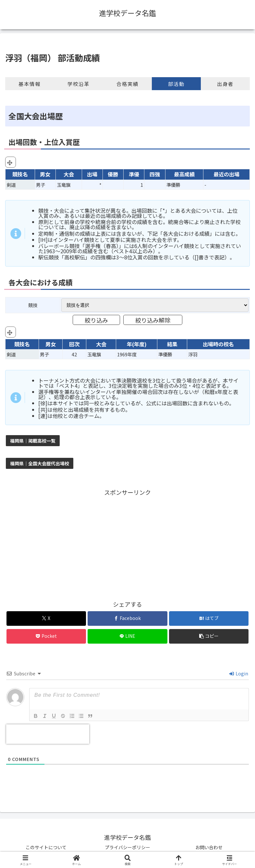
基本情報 (30, 84)
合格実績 (127, 84)
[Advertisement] (127, 543)
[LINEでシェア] (127, 636)
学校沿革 (79, 84)
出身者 (225, 84)
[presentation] (48, 734)
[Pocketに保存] (46, 636)
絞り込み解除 (153, 320)
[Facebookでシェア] (127, 618)
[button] (209, 636)
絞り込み (96, 320)
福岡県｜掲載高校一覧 (33, 441)
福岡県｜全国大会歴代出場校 (40, 463)
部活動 (176, 84)
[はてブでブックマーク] (209, 618)
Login (239, 673)
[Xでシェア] (46, 618)
